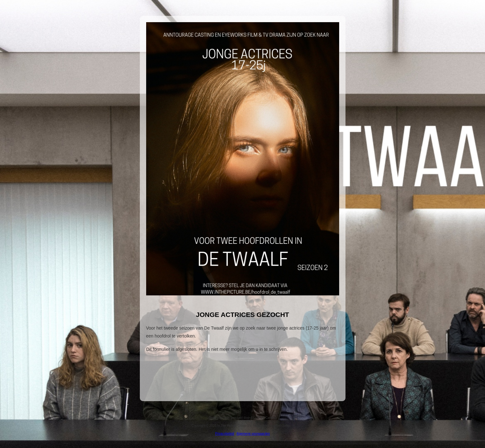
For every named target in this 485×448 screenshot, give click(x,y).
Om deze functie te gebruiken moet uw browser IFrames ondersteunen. (243, 369)
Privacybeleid (224, 434)
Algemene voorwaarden (253, 434)
